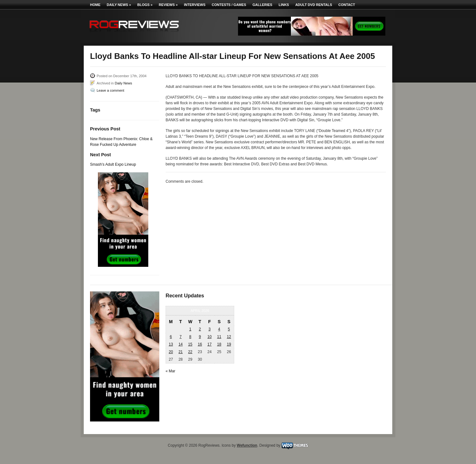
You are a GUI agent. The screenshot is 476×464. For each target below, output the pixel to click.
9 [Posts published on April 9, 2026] (200, 337)
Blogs (145, 5)
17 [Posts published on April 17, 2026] (210, 344)
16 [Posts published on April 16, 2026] (200, 344)
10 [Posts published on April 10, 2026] (210, 337)
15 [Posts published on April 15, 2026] (190, 344)
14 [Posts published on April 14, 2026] (181, 344)
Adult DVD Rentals (314, 5)
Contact (347, 5)
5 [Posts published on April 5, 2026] (229, 329)
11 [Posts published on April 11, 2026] (219, 337)
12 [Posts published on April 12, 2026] (229, 337)
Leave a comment (110, 90)
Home (95, 5)
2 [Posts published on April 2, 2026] (200, 329)
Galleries (262, 5)
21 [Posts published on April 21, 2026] (181, 352)
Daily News (119, 5)
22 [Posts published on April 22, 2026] (190, 352)
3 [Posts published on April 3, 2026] (210, 329)
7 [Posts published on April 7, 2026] (181, 337)
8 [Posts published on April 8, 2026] (190, 337)
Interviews (195, 5)
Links (284, 5)
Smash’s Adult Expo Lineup (113, 164)
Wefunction (247, 445)
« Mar (170, 371)
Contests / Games (229, 5)
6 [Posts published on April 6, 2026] (171, 337)
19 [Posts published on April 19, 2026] (229, 344)
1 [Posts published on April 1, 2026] (190, 329)
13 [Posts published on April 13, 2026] (171, 344)
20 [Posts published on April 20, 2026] (171, 352)
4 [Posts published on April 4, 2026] (219, 329)
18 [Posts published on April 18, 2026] (219, 344)
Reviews (168, 5)
